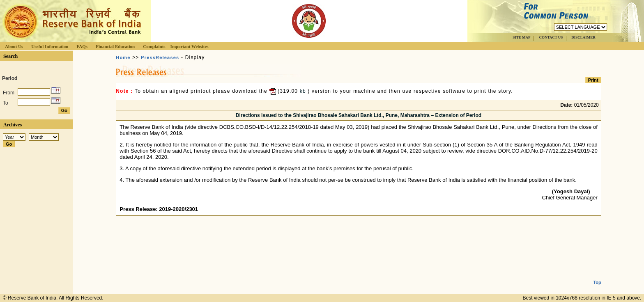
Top (597, 276)
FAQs (82, 46)
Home (123, 57)
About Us (14, 46)
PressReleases (160, 57)
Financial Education (115, 46)
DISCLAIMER (583, 37)
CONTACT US (551, 37)
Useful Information (50, 46)
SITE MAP (521, 37)
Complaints (154, 46)
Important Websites (190, 46)
